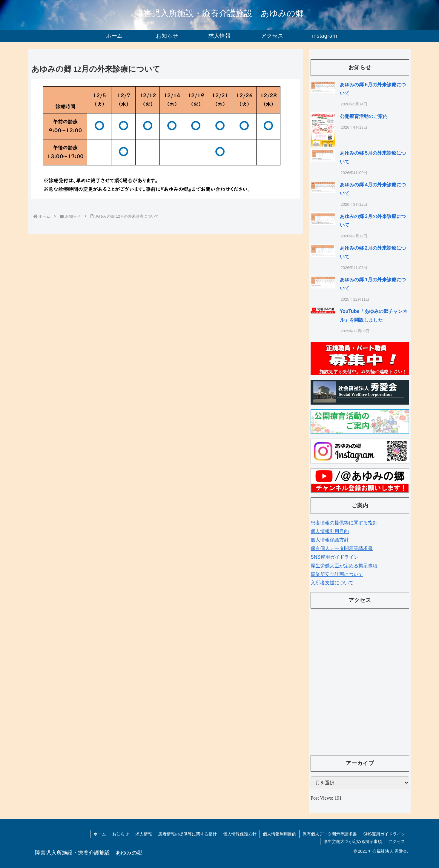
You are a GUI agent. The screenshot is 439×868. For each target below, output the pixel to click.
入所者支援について (332, 583)
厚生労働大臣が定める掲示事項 (344, 566)
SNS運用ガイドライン (335, 557)
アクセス (397, 841)
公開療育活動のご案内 (364, 116)
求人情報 (144, 834)
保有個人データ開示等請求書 (342, 548)
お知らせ (121, 834)
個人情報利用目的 (330, 531)
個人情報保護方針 (330, 540)
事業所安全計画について (337, 574)
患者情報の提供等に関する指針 (344, 523)
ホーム (100, 834)
